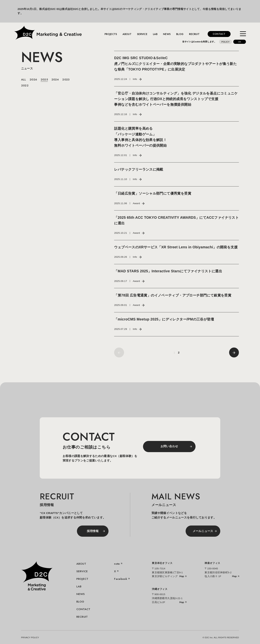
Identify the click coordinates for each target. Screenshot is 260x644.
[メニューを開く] (243, 34)
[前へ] (234, 352)
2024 (55, 79)
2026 (33, 79)
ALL (24, 79)
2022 (25, 85)
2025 (44, 79)
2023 (66, 79)
